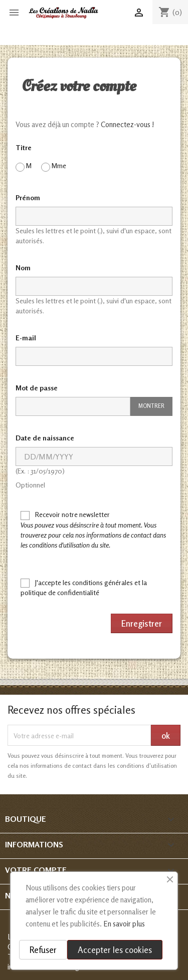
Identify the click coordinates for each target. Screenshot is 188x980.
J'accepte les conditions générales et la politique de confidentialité (84, 588)
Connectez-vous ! (128, 124)
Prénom (28, 197)
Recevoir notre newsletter (93, 530)
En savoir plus (124, 924)
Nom (23, 268)
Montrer (151, 406)
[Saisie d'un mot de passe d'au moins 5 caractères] (73, 406)
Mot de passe (37, 388)
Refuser (43, 950)
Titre (24, 147)
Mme (54, 166)
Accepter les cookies (115, 950)
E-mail (26, 338)
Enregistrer (142, 623)
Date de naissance (45, 438)
